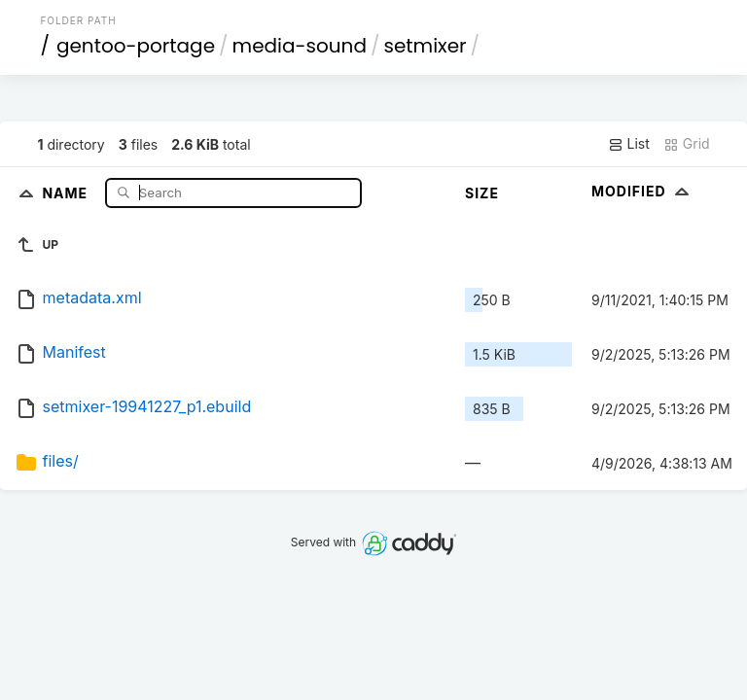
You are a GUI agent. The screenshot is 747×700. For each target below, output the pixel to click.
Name (67, 192)
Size (482, 193)
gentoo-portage (136, 46)
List (629, 144)
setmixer (425, 46)
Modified (642, 191)
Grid (687, 144)
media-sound (300, 46)
